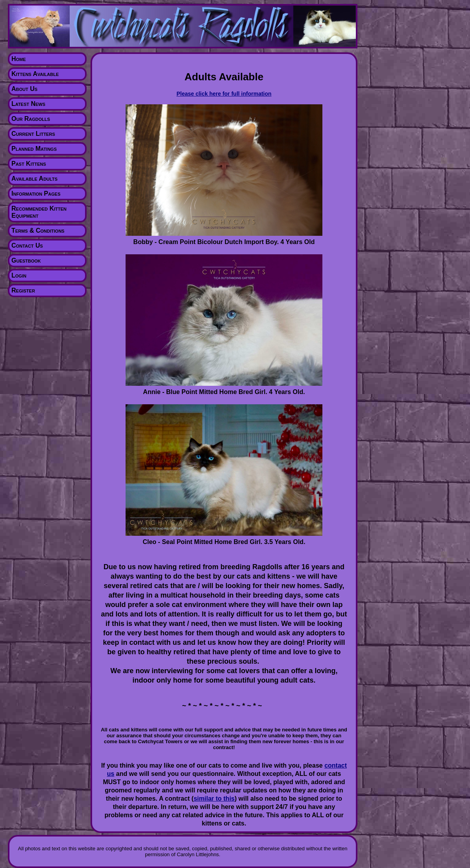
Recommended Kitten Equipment (39, 212)
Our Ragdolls (31, 119)
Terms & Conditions (38, 230)
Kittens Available (35, 74)
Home (19, 59)
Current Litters (33, 134)
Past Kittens (29, 164)
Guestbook (26, 260)
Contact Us (27, 245)
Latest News (28, 104)
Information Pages (36, 193)
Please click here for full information (224, 94)
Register (23, 290)
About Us (24, 89)
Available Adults (34, 179)
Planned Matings (34, 149)
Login (19, 275)
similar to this (214, 799)
